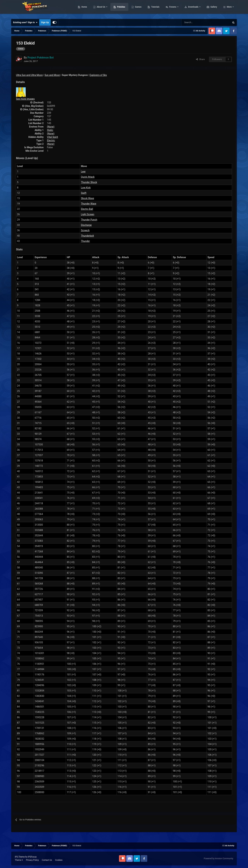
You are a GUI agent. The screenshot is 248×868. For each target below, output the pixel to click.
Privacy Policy (32, 860)
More (229, 9)
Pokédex (137, 9)
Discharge (86, 225)
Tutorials (172, 9)
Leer (83, 172)
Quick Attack (88, 177)
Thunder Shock (89, 182)
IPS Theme (20, 857)
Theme (19, 860)
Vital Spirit (53, 137)
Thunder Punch (89, 220)
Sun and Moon (52, 75)
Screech (85, 230)
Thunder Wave (89, 204)
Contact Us (47, 860)
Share (200, 59)
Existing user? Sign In (25, 22)
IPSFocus (32, 857)
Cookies (59, 860)
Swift (84, 193)
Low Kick (86, 188)
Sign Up (45, 22)
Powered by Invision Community (218, 859)
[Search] (194, 22)
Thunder (85, 241)
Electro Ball (87, 209)
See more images (25, 99)
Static (50, 130)
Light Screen (88, 214)
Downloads (210, 9)
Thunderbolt (87, 236)
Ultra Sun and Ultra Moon (29, 75)
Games (155, 9)
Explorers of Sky (98, 75)
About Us (118, 9)
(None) (51, 127)
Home (100, 9)
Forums (189, 9)
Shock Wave (87, 198)
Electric (51, 140)
